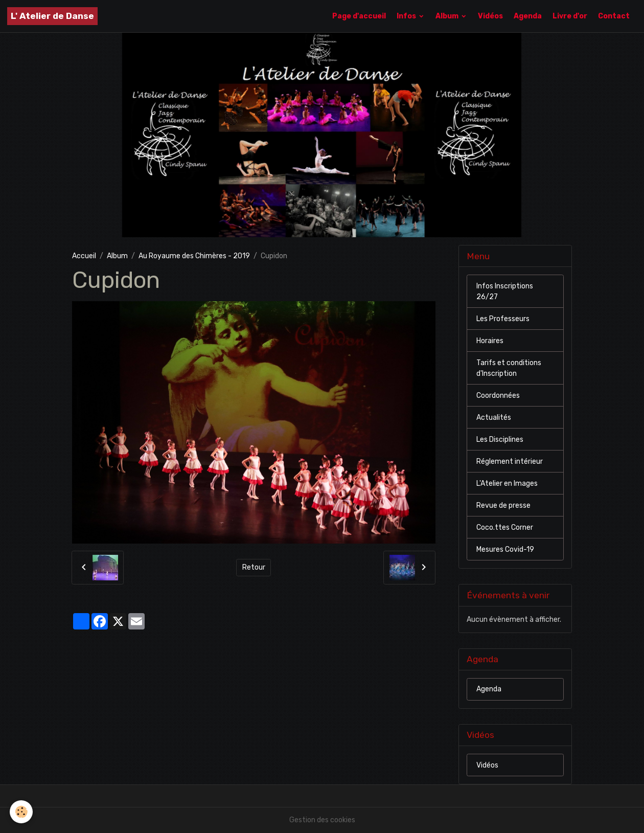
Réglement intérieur (510, 461)
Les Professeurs (503, 319)
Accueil (84, 256)
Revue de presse (503, 505)
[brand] (52, 16)
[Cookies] (22, 812)
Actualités (494, 418)
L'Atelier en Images (507, 483)
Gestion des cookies (322, 820)
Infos (407, 16)
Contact (614, 16)
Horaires (490, 341)
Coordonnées (498, 396)
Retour (254, 567)
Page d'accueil (359, 16)
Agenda (528, 16)
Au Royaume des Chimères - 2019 (194, 256)
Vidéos (490, 16)
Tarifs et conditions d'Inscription (509, 368)
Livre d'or (570, 16)
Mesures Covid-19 (505, 549)
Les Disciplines (500, 440)
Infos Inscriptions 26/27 (505, 291)
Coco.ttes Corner (505, 527)
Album (448, 16)
